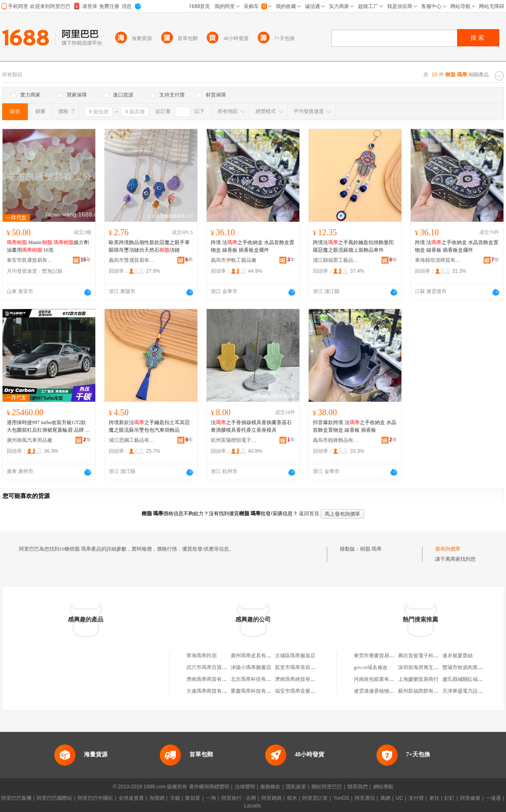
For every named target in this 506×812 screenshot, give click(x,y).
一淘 (211, 798)
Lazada (252, 806)
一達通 (493, 798)
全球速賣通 (131, 798)
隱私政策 (296, 787)
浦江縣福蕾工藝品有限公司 (336, 260)
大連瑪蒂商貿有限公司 (212, 691)
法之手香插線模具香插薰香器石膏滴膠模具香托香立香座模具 (251, 426)
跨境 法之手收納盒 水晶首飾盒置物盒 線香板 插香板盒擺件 (253, 246)
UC (400, 798)
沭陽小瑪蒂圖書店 (251, 667)
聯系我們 (358, 787)
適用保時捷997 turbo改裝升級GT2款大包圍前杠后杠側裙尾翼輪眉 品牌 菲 (48, 427)
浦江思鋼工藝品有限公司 (132, 440)
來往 (434, 798)
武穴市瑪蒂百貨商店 (209, 667)
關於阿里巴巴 (327, 787)
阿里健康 (470, 798)
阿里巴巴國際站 (54, 798)
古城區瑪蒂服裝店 (295, 656)
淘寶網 (157, 798)
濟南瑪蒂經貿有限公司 (300, 679)
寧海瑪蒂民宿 (202, 656)
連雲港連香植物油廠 (377, 691)
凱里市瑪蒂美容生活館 (300, 667)
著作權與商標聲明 (209, 787)
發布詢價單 (448, 549)
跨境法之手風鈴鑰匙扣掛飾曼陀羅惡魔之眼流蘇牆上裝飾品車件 (353, 246)
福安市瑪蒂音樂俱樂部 (300, 691)
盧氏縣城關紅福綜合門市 (470, 679)
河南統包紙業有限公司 (379, 679)
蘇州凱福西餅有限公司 (423, 691)
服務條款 (270, 787)
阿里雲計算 (315, 798)
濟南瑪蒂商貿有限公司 (212, 679)
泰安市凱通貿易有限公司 (30, 260)
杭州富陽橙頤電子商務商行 (234, 440)
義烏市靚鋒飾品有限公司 (336, 440)
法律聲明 (245, 787)
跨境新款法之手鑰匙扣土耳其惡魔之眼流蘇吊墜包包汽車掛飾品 (149, 426)
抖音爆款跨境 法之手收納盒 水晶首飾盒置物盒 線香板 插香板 (355, 426)
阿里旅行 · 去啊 (239, 798)
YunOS (341, 798)
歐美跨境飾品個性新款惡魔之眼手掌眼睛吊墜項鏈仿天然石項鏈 (149, 246)
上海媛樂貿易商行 (418, 679)
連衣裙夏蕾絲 (458, 656)
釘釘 (449, 798)
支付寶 (416, 798)
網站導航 (383, 787)
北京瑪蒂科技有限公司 (256, 679)
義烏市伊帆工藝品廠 (234, 260)
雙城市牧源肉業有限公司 (470, 667)
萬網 (385, 798)
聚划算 (193, 798)
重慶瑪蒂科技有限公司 (256, 691)
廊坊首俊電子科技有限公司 (428, 656)
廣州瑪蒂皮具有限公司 (256, 656)
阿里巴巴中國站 (95, 798)
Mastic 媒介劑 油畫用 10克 (48, 246)
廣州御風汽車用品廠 (30, 440)
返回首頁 (309, 514)
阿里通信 (365, 798)
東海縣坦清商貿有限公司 (438, 260)
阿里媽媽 (272, 798)
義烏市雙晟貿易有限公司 (132, 260)
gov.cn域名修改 (371, 667)
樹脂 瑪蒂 (371, 549)
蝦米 (292, 798)
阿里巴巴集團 (16, 798)
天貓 (175, 798)
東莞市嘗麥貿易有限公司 (382, 656)
